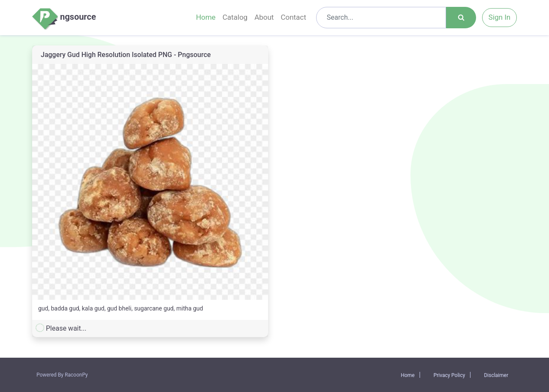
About (264, 17)
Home (206, 17)
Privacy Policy (449, 375)
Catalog (235, 17)
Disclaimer (496, 375)
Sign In (499, 17)
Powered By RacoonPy (62, 375)
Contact (293, 17)
